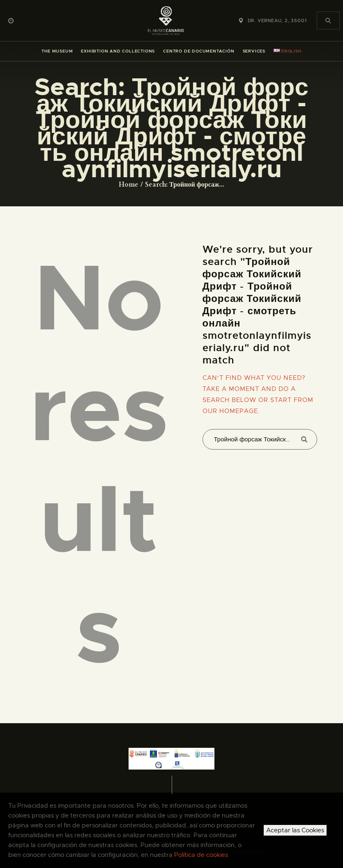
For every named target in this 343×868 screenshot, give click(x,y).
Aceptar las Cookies (295, 830)
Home (129, 185)
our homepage (230, 411)
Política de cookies (201, 855)
